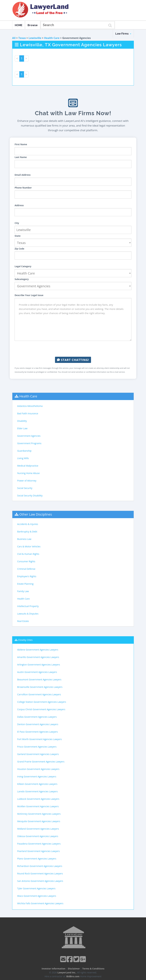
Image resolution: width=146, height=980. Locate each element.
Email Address (23, 175)
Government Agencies (29, 436)
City (17, 223)
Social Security (25, 488)
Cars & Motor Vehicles (29, 546)
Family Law (23, 591)
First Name (21, 144)
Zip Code (19, 249)
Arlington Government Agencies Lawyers (39, 665)
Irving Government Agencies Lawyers (37, 776)
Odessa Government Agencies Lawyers (38, 836)
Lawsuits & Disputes (28, 614)
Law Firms (123, 34)
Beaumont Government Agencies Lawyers (39, 679)
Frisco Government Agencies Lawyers (37, 747)
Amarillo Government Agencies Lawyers (38, 657)
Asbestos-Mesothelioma (30, 406)
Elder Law (22, 428)
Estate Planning (25, 584)
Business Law (24, 539)
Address (19, 205)
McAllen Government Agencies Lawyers (38, 806)
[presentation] (73, 349)
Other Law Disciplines (36, 514)
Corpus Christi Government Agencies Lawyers (41, 709)
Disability (22, 421)
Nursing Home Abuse (28, 473)
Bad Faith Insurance (28, 413)
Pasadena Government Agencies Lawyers (39, 844)
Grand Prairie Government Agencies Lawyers (41, 762)
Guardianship (24, 451)
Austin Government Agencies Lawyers (37, 672)
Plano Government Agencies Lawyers (37, 859)
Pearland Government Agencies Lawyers (38, 851)
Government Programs (29, 443)
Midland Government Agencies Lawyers (38, 829)
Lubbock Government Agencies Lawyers (38, 799)
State (18, 236)
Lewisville (35, 38)
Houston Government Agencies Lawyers (38, 769)
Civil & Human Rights (28, 554)
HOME (19, 25)
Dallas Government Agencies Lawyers (37, 717)
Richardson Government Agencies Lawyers (40, 866)
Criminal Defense (26, 569)
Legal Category (23, 266)
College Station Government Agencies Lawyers (42, 702)
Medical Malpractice (28, 466)
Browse (33, 25)
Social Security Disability (30, 496)
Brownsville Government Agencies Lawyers (40, 687)
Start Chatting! (73, 360)
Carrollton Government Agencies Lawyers (39, 694)
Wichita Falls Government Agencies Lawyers (40, 903)
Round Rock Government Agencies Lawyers (40, 873)
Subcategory (22, 279)
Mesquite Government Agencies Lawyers (39, 821)
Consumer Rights (26, 561)
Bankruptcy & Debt (27, 532)
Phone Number (23, 188)
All (14, 38)
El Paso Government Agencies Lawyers (37, 732)
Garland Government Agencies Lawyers (38, 754)
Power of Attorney (27, 481)
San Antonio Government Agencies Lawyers (40, 881)
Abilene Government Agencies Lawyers (38, 650)
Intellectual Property (28, 606)
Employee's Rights (27, 576)
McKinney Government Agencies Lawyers (39, 814)
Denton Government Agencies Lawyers (38, 724)
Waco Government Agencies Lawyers (37, 896)
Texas (22, 38)
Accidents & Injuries (28, 524)
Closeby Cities (25, 640)
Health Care (52, 38)
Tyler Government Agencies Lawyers (36, 888)
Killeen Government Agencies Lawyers (37, 784)
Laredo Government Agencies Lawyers (37, 791)
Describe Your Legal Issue (29, 295)
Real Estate (23, 621)
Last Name (21, 157)
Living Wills (23, 458)
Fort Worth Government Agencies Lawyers (40, 739)
